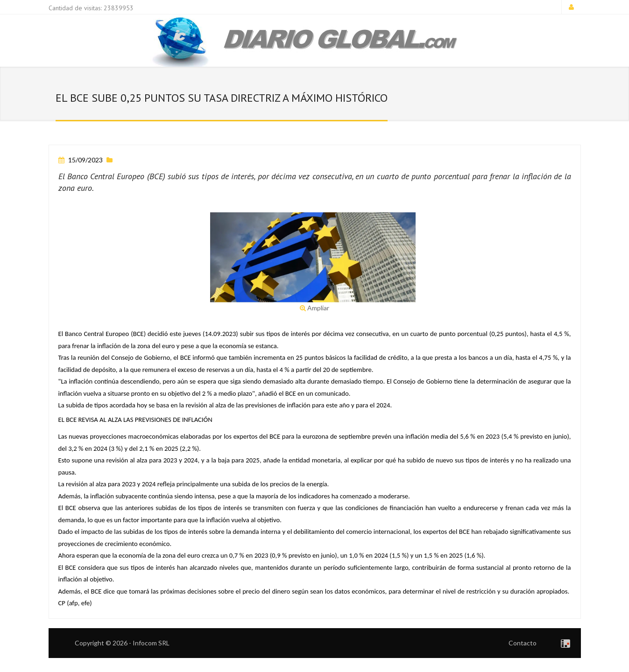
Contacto (523, 643)
